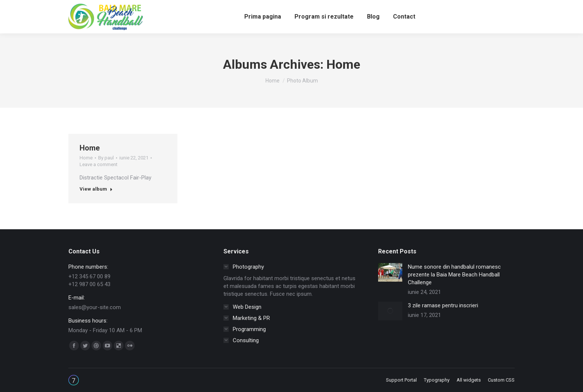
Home (90, 148)
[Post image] (390, 272)
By (106, 158)
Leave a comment (99, 164)
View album (96, 189)
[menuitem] (263, 17)
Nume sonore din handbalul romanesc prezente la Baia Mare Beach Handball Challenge (454, 275)
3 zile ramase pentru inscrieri (443, 305)
